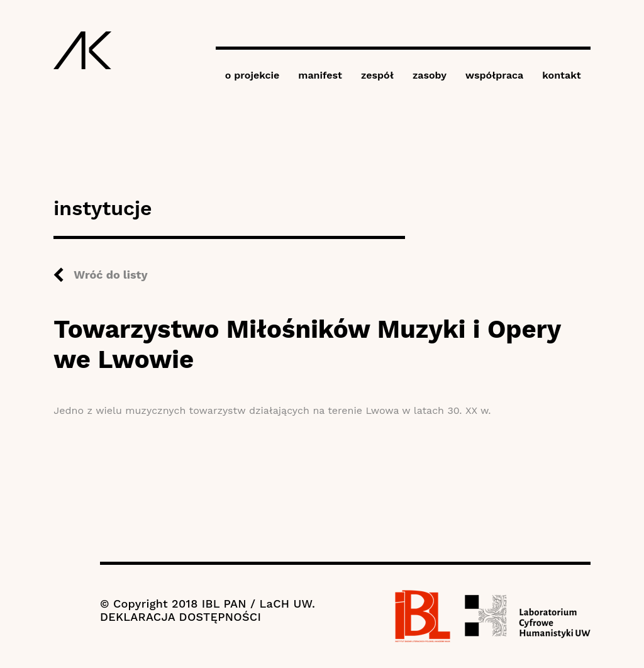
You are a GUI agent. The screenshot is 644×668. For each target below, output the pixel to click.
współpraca (494, 75)
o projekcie (253, 75)
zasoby (430, 75)
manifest (320, 75)
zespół (377, 75)
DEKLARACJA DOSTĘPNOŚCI (180, 617)
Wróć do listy (110, 275)
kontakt (561, 75)
